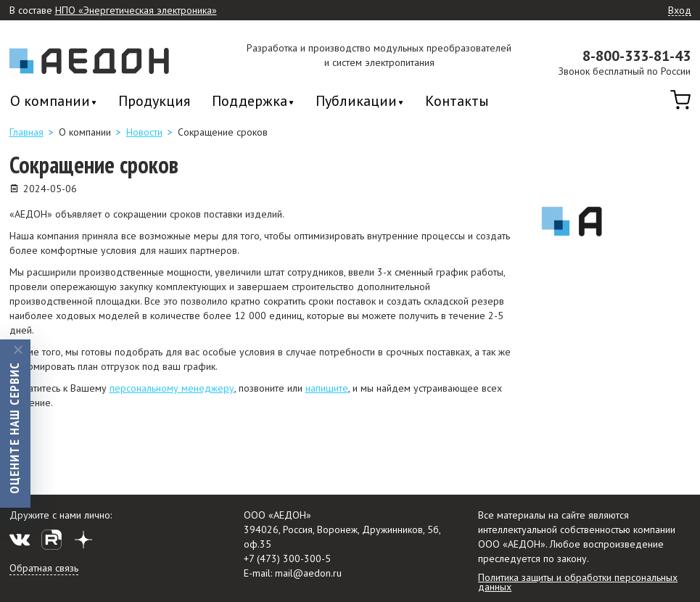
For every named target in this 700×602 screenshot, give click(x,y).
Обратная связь (44, 568)
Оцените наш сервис (14, 427)
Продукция (154, 101)
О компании (50, 102)
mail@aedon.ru (308, 573)
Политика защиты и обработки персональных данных (578, 582)
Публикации (356, 102)
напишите (327, 388)
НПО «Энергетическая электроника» (136, 11)
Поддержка (250, 102)
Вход (680, 11)
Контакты (457, 101)
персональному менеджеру (172, 388)
